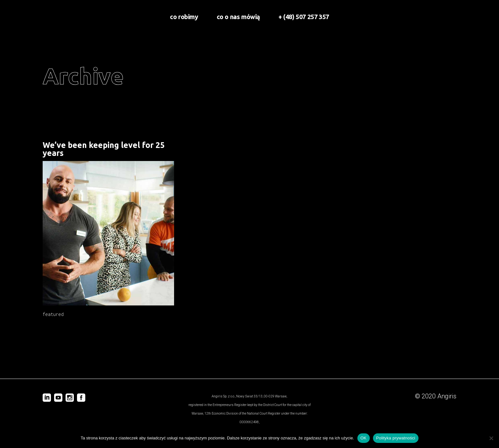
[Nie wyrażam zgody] (491, 438)
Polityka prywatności (396, 438)
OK (364, 438)
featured (53, 314)
